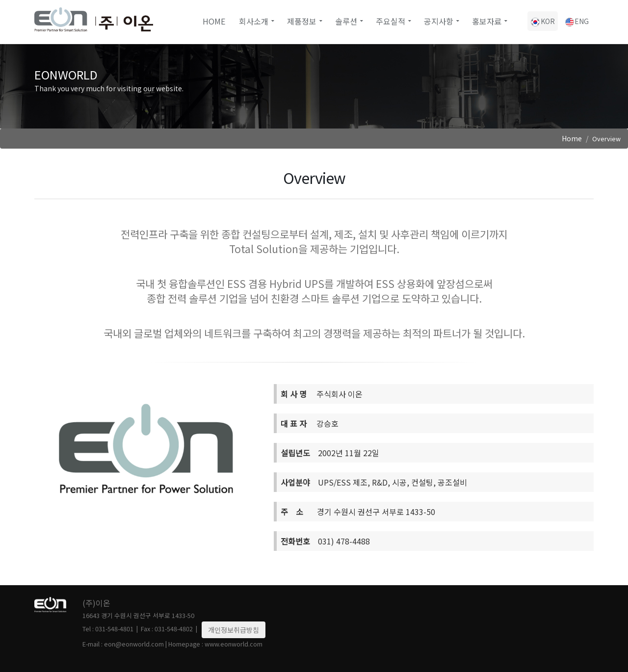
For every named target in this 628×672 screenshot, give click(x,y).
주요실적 (391, 21)
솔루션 (346, 21)
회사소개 (254, 21)
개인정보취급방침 (234, 630)
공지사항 (439, 21)
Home (214, 21)
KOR (543, 22)
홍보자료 (487, 21)
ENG (576, 22)
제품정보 (302, 21)
